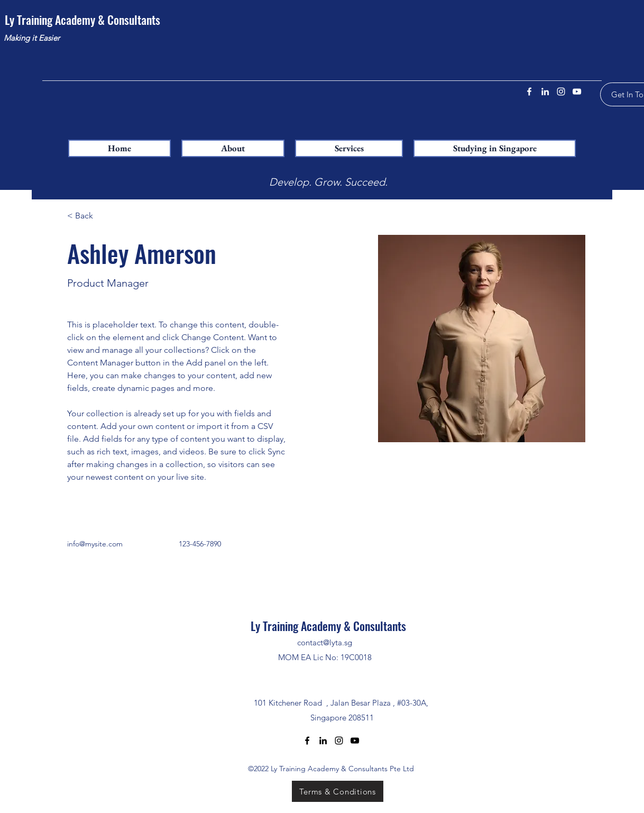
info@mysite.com (95, 544)
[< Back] (88, 216)
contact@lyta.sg (325, 642)
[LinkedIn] (545, 92)
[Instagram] (561, 92)
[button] (349, 148)
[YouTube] (577, 92)
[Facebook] (529, 92)
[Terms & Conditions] (338, 791)
